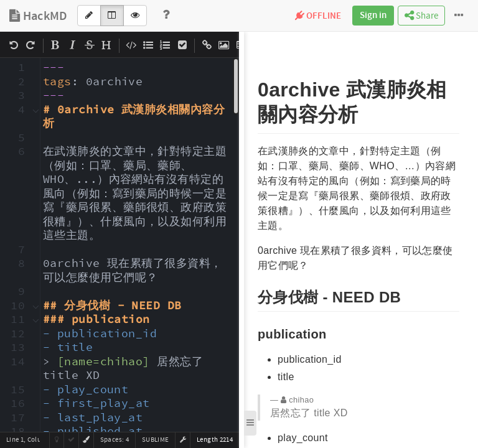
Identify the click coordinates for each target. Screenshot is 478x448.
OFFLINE (318, 16)
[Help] (166, 16)
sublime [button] (155, 440)
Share (421, 16)
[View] (135, 16)
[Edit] (89, 16)
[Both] (112, 16)
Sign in (373, 16)
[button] (183, 440)
